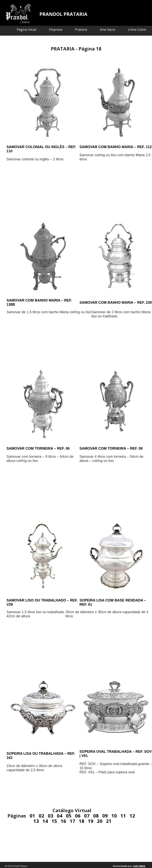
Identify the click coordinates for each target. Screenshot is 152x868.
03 (51, 816)
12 (132, 816)
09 (105, 816)
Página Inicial (27, 30)
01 (32, 816)
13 (36, 821)
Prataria (81, 30)
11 (123, 816)
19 (91, 821)
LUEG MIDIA (139, 866)
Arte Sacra (107, 30)
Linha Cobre (137, 30)
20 (100, 821)
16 (63, 821)
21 (109, 821)
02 (41, 816)
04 (60, 816)
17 (72, 821)
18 (82, 821)
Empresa (56, 30)
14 (45, 821)
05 (69, 816)
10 (114, 816)
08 (96, 816)
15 (54, 821)
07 (87, 816)
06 (78, 816)
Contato (140, 39)
